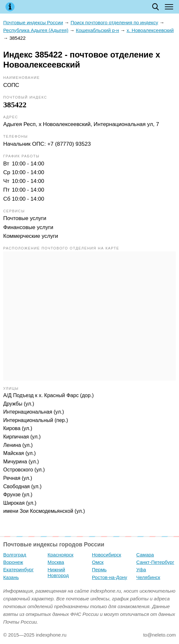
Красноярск (61, 555)
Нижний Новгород (58, 572)
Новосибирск (107, 555)
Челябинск (148, 577)
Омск (98, 562)
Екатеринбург (18, 570)
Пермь (99, 570)
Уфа (141, 570)
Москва (56, 562)
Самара (145, 555)
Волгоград (15, 555)
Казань (11, 577)
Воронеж (13, 562)
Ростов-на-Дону (109, 577)
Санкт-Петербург (155, 562)
